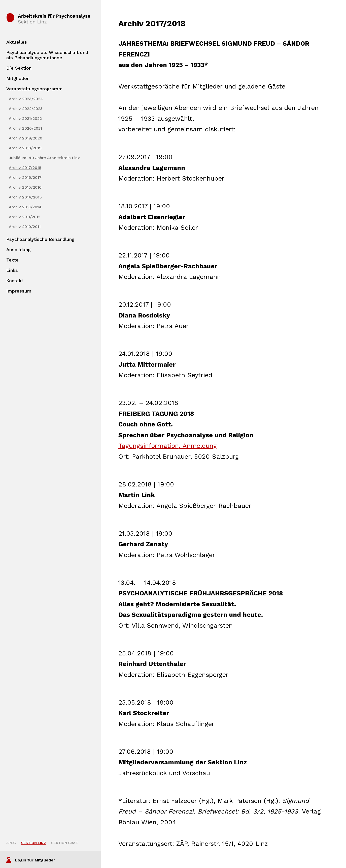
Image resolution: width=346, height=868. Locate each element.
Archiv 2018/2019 (25, 148)
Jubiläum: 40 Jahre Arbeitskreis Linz (44, 158)
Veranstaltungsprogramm (34, 89)
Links (12, 270)
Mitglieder (18, 78)
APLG (11, 843)
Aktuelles (17, 42)
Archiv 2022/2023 (26, 109)
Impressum (19, 291)
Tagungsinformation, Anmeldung (168, 446)
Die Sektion (19, 68)
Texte (12, 260)
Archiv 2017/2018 (25, 168)
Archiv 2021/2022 (25, 118)
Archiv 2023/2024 (26, 99)
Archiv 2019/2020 (26, 138)
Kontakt (15, 281)
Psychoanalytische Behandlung (40, 239)
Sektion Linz (33, 843)
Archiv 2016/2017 (25, 177)
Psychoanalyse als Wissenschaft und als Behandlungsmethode (47, 55)
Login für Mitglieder (35, 860)
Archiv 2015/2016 (25, 187)
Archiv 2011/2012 (25, 217)
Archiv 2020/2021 (25, 128)
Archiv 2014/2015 (25, 197)
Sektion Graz (64, 843)
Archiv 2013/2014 (25, 207)
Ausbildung (19, 250)
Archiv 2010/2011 (25, 227)
